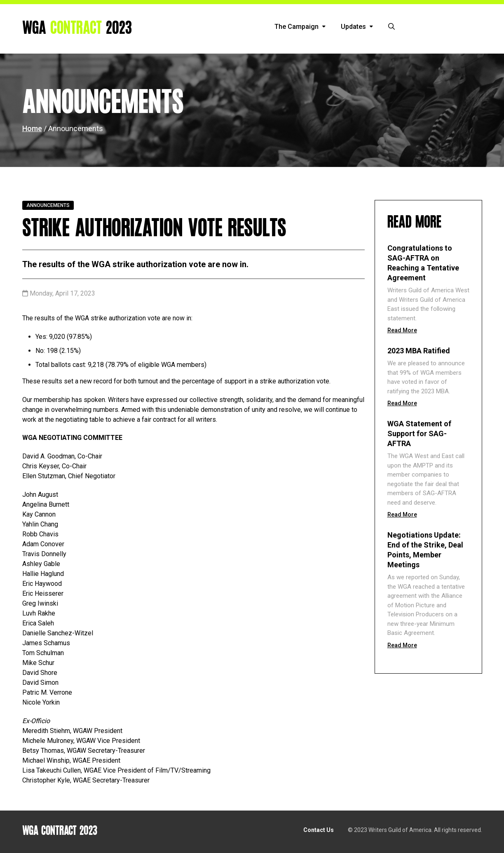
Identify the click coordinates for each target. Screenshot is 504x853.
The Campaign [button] (300, 27)
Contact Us (319, 830)
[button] (391, 27)
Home (32, 128)
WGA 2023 (77, 28)
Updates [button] (357, 27)
